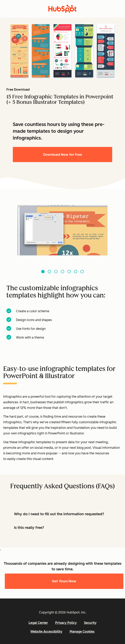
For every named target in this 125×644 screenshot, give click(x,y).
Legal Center (38, 623)
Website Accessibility (46, 632)
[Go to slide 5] (69, 272)
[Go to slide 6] (76, 272)
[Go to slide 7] (82, 272)
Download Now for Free (63, 155)
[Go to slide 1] (43, 272)
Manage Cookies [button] (82, 632)
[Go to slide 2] (49, 272)
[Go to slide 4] (62, 272)
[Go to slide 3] (56, 272)
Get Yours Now (64, 581)
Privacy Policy (66, 623)
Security (90, 623)
